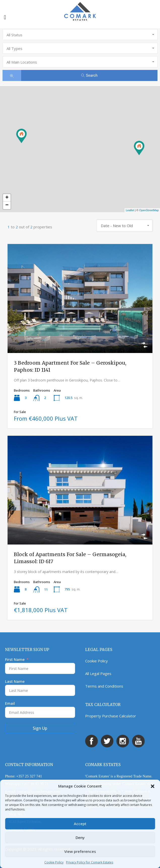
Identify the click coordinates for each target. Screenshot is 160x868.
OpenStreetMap (149, 210)
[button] (152, 786)
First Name (15, 659)
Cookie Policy (54, 862)
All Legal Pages (98, 673)
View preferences (80, 851)
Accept (80, 824)
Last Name (15, 681)
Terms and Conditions (104, 686)
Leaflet (130, 210)
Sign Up (40, 728)
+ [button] (7, 198)
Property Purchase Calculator (111, 716)
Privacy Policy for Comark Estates (90, 862)
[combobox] (80, 35)
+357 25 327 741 (29, 776)
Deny (80, 837)
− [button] (7, 205)
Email (10, 703)
